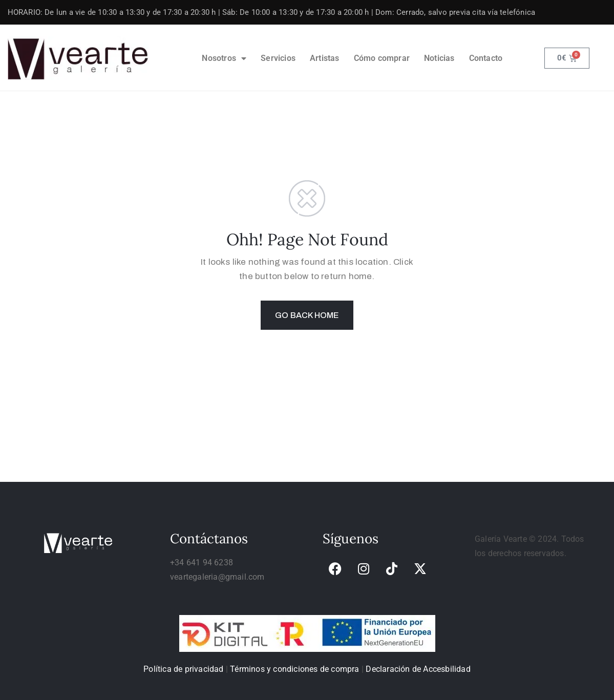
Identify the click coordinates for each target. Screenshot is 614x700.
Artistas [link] (325, 58)
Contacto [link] (486, 58)
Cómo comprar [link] (382, 58)
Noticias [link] (439, 58)
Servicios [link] (278, 58)
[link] (79, 58)
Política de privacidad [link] (183, 669)
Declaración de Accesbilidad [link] (418, 669)
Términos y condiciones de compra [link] (294, 669)
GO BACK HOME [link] (307, 315)
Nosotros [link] (224, 58)
